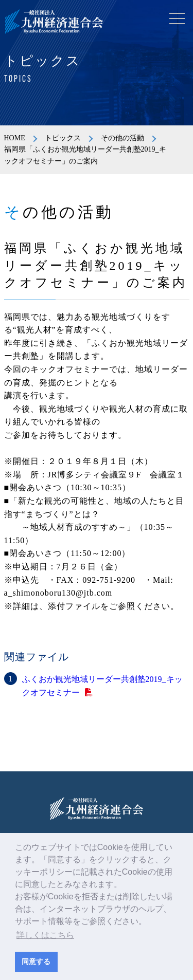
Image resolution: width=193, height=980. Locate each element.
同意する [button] (36, 961)
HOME (15, 138)
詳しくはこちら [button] (45, 935)
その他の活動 (122, 138)
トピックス (63, 138)
